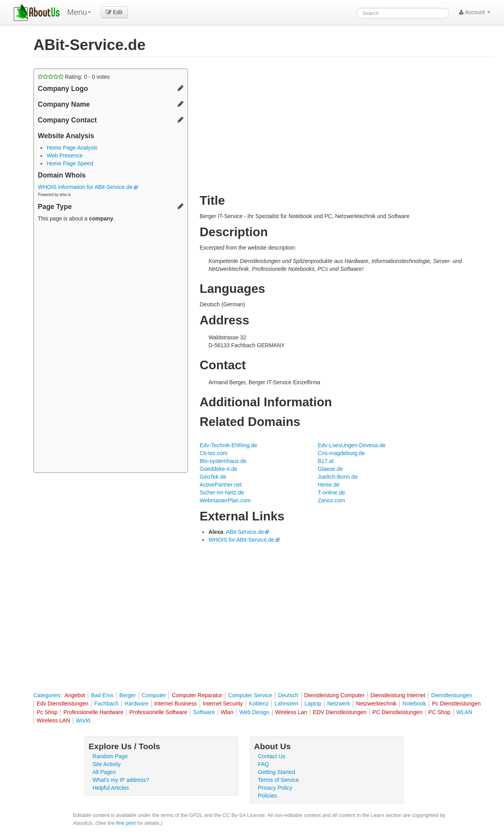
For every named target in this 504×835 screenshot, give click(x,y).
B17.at (326, 461)
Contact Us (271, 756)
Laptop (313, 704)
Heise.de (329, 485)
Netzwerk (339, 704)
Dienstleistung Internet (398, 695)
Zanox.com (331, 500)
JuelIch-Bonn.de (338, 477)
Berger (128, 695)
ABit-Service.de (245, 532)
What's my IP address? (121, 780)
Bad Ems (102, 695)
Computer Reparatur (197, 695)
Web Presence (65, 156)
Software (204, 712)
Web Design (254, 712)
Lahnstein (286, 704)
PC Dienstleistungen (397, 712)
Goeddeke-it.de (219, 469)
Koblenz (259, 704)
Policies (267, 796)
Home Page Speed (70, 163)
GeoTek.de (213, 477)
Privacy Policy (275, 788)
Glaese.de (330, 469)
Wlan (227, 712)
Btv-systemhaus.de (223, 461)
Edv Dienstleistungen (63, 704)
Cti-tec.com (214, 453)
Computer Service (250, 695)
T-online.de (331, 492)
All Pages (104, 772)
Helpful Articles (111, 788)
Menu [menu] (79, 12)
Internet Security (223, 704)
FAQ (263, 764)
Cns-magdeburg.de (341, 453)
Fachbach (107, 704)
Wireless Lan (291, 712)
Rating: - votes (74, 77)
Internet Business (176, 704)
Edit (114, 12)
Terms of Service (278, 780)
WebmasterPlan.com (225, 500)
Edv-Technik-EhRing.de (228, 445)
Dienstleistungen (452, 695)
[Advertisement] (111, 348)
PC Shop (439, 712)
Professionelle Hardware (94, 712)
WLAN (464, 712)
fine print (126, 823)
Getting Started (276, 772)
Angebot (75, 695)
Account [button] (475, 12)
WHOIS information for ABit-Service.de (88, 187)
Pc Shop (47, 712)
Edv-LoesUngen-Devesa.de (352, 445)
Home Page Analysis (72, 148)
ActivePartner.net (221, 485)
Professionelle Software (158, 712)
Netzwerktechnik (376, 704)
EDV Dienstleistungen (340, 712)
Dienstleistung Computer (334, 695)
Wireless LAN (53, 720)
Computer (154, 695)
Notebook (414, 704)
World (83, 720)
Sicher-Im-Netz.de (222, 492)
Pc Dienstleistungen (456, 704)
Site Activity (107, 764)
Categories (47, 695)
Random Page (110, 756)
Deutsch (288, 695)
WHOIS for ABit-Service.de (241, 540)
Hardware (136, 704)
